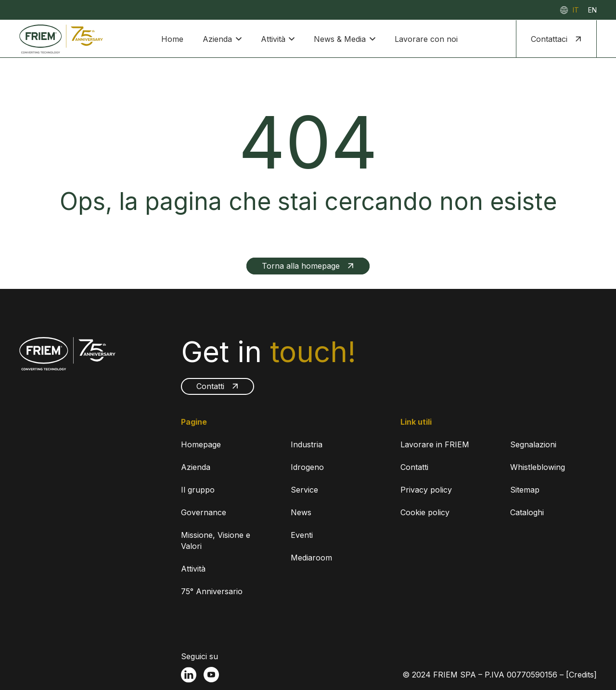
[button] (237, 39)
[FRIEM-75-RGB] (61, 39)
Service (304, 490)
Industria (307, 444)
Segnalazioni (533, 444)
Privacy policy (426, 490)
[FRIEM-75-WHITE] (67, 354)
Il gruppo (198, 490)
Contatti (414, 467)
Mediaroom (311, 558)
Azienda (196, 467)
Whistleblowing (538, 467)
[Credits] (581, 675)
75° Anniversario (212, 591)
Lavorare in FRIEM (435, 444)
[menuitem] (576, 10)
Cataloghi (527, 512)
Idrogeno (307, 467)
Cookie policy (425, 512)
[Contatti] (218, 386)
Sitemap (525, 490)
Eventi (302, 535)
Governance (204, 512)
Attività (193, 569)
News (301, 512)
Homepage (201, 444)
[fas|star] (189, 675)
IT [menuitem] (576, 10)
